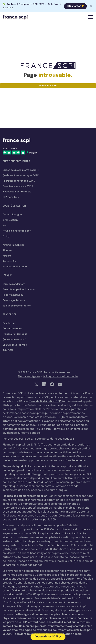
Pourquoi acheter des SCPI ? (19, 181)
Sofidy (6, 236)
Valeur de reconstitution (17, 306)
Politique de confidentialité (60, 376)
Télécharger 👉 (75, 6)
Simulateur (9, 323)
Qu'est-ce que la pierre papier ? (21, 170)
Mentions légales (29, 376)
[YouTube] (60, 384)
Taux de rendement (14, 284)
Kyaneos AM (10, 261)
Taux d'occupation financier (19, 290)
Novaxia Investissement (17, 231)
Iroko (5, 225)
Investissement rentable (17, 192)
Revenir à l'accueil (48, 86)
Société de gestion (14, 206)
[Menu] (91, 17)
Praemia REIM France (15, 267)
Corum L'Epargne (12, 215)
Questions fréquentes (16, 161)
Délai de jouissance (14, 300)
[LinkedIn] (44, 384)
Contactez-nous (12, 329)
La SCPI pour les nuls (15, 345)
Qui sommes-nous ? (14, 340)
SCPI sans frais (11, 197)
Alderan (7, 250)
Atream (7, 256)
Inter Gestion (10, 220)
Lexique (7, 275)
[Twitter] (36, 384)
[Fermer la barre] (91, 6)
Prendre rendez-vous (15, 334)
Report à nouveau (13, 295)
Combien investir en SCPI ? (18, 186)
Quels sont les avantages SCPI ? (21, 176)
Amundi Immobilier (13, 245)
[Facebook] (52, 384)
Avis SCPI (8, 350)
